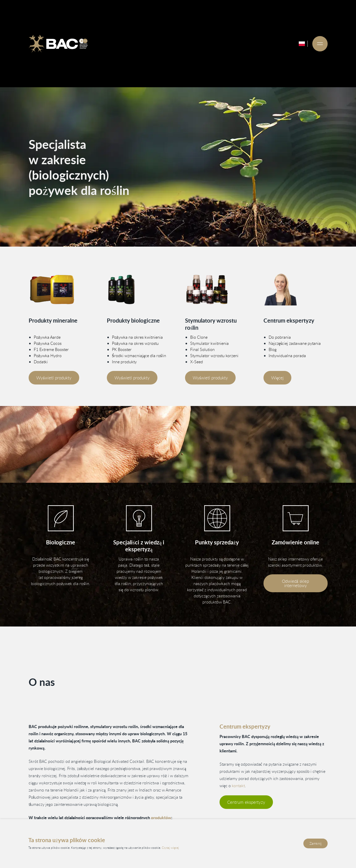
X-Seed (197, 362)
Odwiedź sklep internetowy (296, 583)
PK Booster (122, 349)
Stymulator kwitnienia (209, 343)
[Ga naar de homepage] (58, 44)
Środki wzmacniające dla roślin (139, 356)
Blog (273, 349)
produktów (161, 817)
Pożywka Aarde (47, 337)
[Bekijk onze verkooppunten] (217, 518)
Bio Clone (199, 337)
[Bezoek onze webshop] (296, 518)
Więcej (278, 378)
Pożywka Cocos (47, 343)
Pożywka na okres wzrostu (135, 343)
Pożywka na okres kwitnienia (137, 337)
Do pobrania (280, 337)
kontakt (238, 786)
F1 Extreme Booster (51, 349)
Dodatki (41, 362)
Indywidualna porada (287, 356)
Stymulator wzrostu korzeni (214, 356)
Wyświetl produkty (54, 378)
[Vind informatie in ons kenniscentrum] (139, 518)
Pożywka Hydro (47, 356)
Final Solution (202, 349)
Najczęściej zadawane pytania (295, 343)
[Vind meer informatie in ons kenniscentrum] (296, 289)
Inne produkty (124, 362)
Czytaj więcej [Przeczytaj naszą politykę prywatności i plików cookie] (170, 848)
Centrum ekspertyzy (246, 802)
